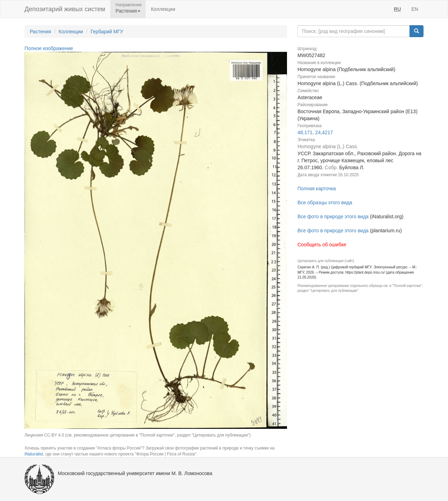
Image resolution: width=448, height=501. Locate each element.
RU (397, 9)
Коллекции (163, 9)
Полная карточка (317, 188)
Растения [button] (128, 11)
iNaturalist (34, 454)
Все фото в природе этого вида (333, 217)
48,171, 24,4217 (315, 132)
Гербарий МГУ (107, 32)
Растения (40, 32)
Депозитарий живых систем (65, 9)
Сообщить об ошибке (322, 245)
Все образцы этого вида (325, 203)
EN (415, 9)
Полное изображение (49, 48)
